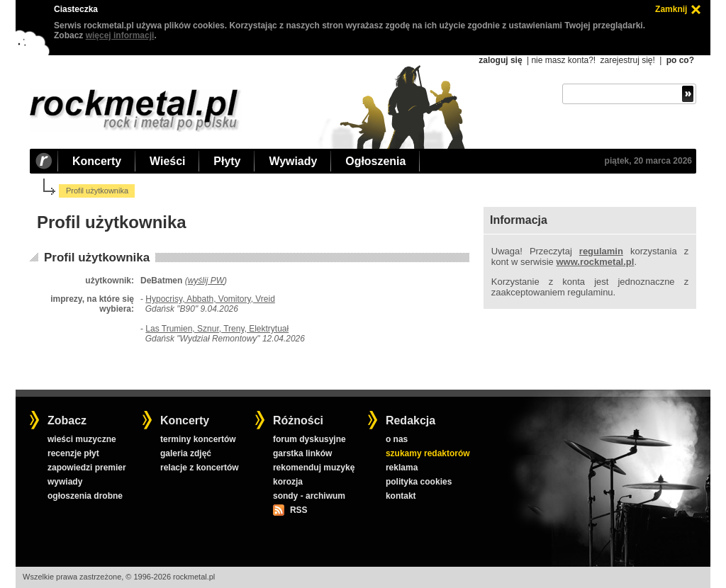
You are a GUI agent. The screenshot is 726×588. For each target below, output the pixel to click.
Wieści (167, 161)
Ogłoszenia (375, 161)
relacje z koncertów (200, 468)
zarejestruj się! (627, 60)
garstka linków (302, 453)
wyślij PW (206, 281)
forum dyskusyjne (309, 439)
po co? (680, 60)
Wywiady (293, 161)
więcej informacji (120, 35)
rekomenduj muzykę (314, 468)
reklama (402, 468)
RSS (298, 510)
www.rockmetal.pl (595, 262)
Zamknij (671, 9)
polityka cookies (419, 482)
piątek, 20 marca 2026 (648, 161)
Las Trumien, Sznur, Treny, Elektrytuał (217, 329)
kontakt (401, 496)
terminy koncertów (198, 439)
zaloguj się (500, 60)
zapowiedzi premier (87, 468)
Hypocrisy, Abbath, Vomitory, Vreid (210, 299)
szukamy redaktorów (428, 453)
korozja (288, 482)
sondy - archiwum (309, 496)
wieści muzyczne (82, 439)
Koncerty (97, 161)
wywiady (65, 482)
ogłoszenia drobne (85, 496)
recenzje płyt (73, 453)
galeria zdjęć (186, 453)
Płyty (227, 161)
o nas (397, 439)
